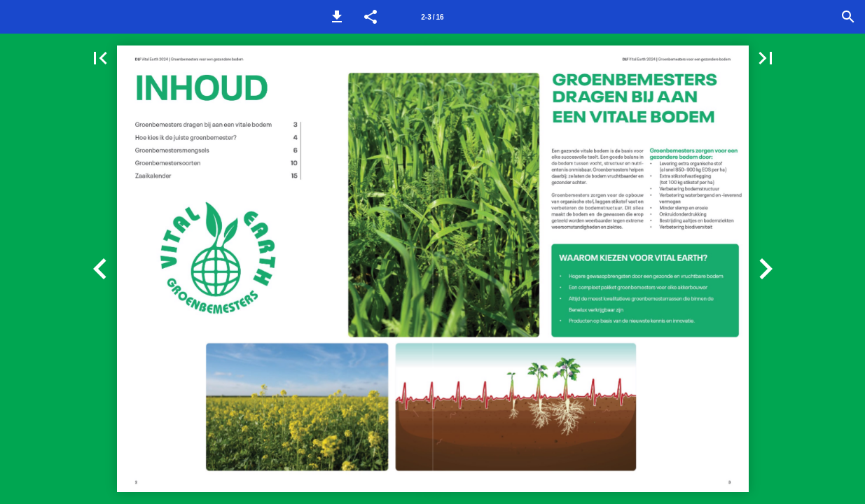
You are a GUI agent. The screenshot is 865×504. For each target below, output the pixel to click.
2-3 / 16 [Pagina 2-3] (432, 17)
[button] (337, 17)
